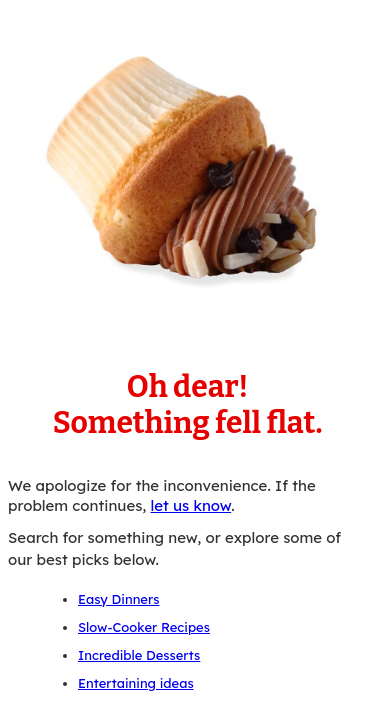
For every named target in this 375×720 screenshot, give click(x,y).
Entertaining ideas (136, 683)
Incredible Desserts (139, 655)
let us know (191, 505)
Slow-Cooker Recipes (144, 627)
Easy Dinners (118, 599)
